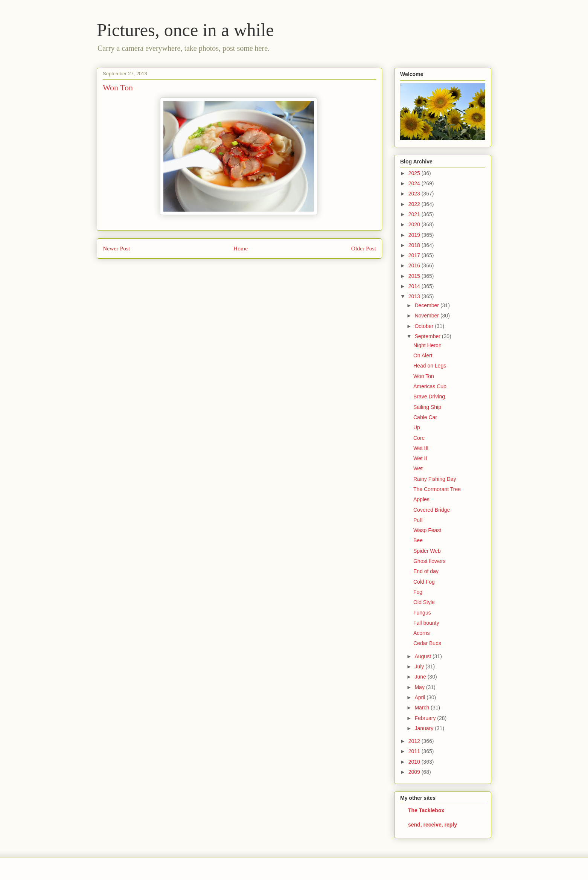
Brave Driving (429, 397)
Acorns (422, 633)
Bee (418, 540)
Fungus (422, 613)
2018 (415, 245)
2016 (415, 265)
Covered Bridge (432, 510)
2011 (415, 751)
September (428, 336)
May (420, 687)
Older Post (364, 248)
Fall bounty (426, 623)
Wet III (421, 448)
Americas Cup (430, 386)
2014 (415, 286)
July (420, 666)
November (427, 316)
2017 (415, 255)
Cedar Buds (427, 643)
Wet (418, 468)
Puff (418, 520)
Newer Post (116, 248)
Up (417, 427)
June (421, 677)
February (426, 718)
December (427, 305)
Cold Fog (424, 582)
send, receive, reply (433, 825)
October (425, 326)
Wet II (420, 458)
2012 (415, 741)
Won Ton (424, 376)
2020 (415, 224)
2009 (415, 772)
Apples (421, 499)
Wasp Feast (427, 530)
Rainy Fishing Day (435, 479)
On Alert (423, 355)
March (423, 708)
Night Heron (427, 345)
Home (241, 248)
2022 (415, 204)
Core (419, 438)
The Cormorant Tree (437, 489)
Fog (418, 592)
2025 (415, 173)
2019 (415, 235)
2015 (415, 276)
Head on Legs (430, 366)
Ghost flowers (430, 561)
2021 (415, 214)
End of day (426, 571)
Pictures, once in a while (185, 30)
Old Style (424, 602)
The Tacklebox (426, 810)
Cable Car (425, 417)
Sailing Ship (427, 407)
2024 (415, 183)
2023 (415, 194)
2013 (415, 296)
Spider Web (427, 551)
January (425, 728)
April (420, 697)
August (423, 656)
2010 (415, 762)
